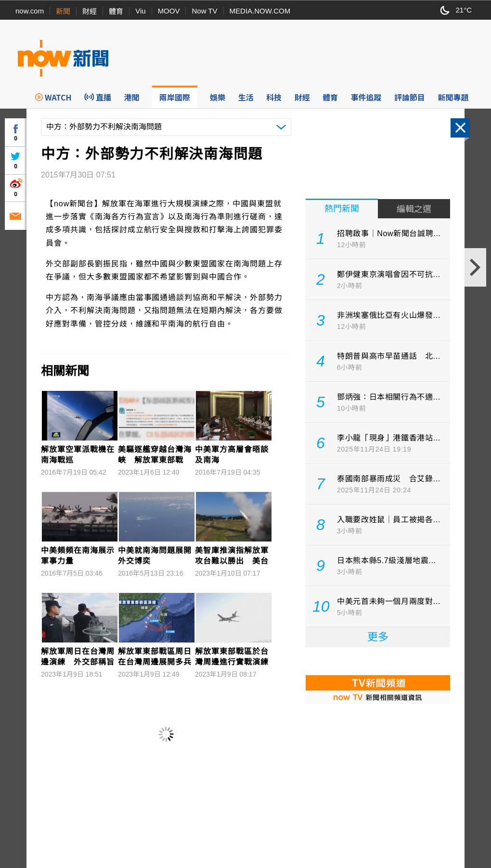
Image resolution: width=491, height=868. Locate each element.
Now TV (204, 11)
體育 (116, 11)
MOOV (169, 11)
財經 (90, 11)
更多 (378, 637)
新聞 (63, 11)
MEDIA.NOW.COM (260, 11)
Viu (140, 11)
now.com (30, 11)
